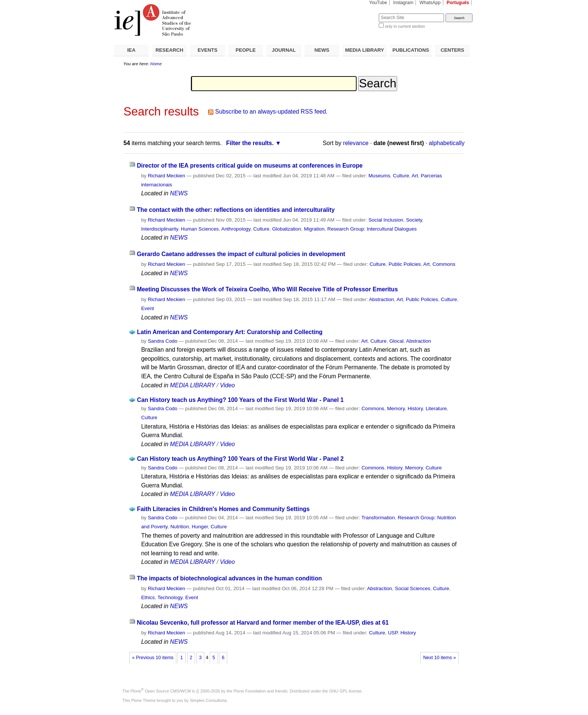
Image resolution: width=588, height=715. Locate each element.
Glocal (396, 341)
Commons (444, 264)
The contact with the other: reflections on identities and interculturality (236, 210)
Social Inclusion (386, 220)
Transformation (378, 518)
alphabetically (447, 143)
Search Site (361, 13)
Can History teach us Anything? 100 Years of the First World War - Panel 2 (240, 459)
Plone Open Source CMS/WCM (161, 691)
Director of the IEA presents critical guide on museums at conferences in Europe (250, 166)
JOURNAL (284, 50)
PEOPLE (246, 50)
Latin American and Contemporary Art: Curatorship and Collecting (230, 332)
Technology (170, 597)
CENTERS (452, 50)
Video (227, 385)
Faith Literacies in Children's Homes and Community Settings (223, 509)
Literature (436, 408)
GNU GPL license (345, 691)
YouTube (378, 3)
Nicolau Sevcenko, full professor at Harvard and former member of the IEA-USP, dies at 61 (263, 623)
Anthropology (236, 229)
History (415, 408)
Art (415, 176)
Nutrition (180, 527)
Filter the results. (250, 143)
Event (147, 308)
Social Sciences (412, 588)
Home (156, 64)
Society (414, 220)
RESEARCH (169, 50)
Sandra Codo (163, 341)
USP (393, 633)
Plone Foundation (250, 691)
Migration (314, 229)
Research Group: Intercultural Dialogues (372, 229)
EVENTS (208, 50)
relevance (356, 143)
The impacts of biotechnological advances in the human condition (229, 578)
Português (458, 3)
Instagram (403, 3)
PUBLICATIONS (411, 50)
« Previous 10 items (153, 658)
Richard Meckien (166, 176)
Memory (396, 408)
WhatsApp (430, 3)
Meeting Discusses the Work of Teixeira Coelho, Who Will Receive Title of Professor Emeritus (267, 289)
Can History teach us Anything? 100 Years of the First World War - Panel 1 (240, 400)
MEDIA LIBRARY (364, 50)
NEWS (322, 50)
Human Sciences (200, 229)
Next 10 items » (439, 658)
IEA (131, 50)
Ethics (148, 597)
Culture (401, 176)
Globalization (287, 229)
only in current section (405, 26)
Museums (379, 176)
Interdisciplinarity (160, 229)
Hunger (200, 527)
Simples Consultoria (208, 700)
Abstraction (382, 299)
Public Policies (405, 264)
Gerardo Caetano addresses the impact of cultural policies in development (241, 254)
